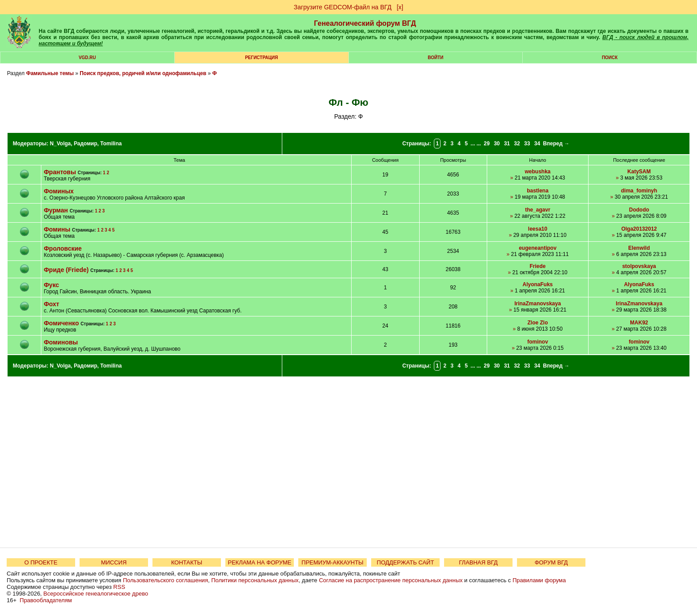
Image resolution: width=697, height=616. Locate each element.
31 (507, 144)
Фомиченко (61, 323)
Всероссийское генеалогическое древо (96, 594)
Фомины (57, 229)
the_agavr (538, 210)
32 (517, 144)
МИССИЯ (114, 562)
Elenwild (639, 248)
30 (497, 144)
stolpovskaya (639, 266)
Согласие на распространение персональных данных (391, 580)
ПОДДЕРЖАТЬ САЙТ (406, 562)
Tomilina (111, 144)
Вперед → (556, 144)
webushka (538, 172)
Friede (538, 266)
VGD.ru (87, 58)
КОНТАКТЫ (187, 562)
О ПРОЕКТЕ (41, 562)
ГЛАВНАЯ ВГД (479, 562)
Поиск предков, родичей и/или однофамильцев (143, 73)
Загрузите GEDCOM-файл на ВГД (343, 7)
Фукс (51, 285)
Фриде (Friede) (66, 270)
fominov (538, 342)
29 (487, 144)
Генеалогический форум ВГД (365, 23)
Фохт (51, 304)
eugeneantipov (538, 248)
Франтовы (60, 172)
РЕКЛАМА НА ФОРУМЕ (259, 562)
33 (527, 144)
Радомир (86, 144)
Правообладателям (46, 600)
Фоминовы (61, 342)
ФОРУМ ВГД (551, 562)
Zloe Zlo (538, 323)
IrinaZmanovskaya (538, 304)
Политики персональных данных (255, 580)
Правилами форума (539, 580)
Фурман (56, 210)
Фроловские (62, 248)
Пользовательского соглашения (165, 580)
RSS (119, 587)
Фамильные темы (50, 73)
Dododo (639, 210)
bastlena (538, 191)
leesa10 (538, 229)
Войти (435, 58)
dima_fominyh (639, 191)
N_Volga (60, 144)
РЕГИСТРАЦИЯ (261, 58)
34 (537, 144)
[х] (400, 7)
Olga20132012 (639, 229)
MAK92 (639, 323)
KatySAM (639, 172)
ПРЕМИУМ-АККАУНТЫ (332, 562)
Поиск (610, 58)
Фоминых (58, 191)
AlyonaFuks (538, 284)
